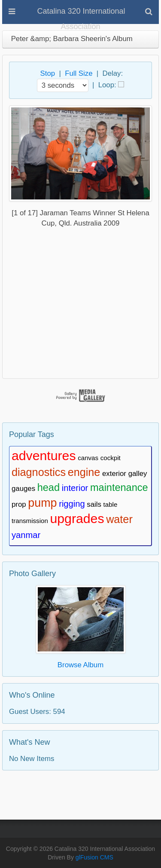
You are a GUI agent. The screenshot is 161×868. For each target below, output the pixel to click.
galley (138, 474)
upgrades (77, 519)
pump (42, 503)
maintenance (119, 488)
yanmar (26, 535)
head (49, 488)
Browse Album (80, 665)
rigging (72, 504)
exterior (114, 474)
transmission (30, 521)
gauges (23, 489)
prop (19, 504)
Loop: (107, 85)
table (111, 504)
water (119, 519)
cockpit (111, 458)
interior (75, 488)
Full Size (79, 73)
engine (84, 472)
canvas (88, 458)
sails (94, 504)
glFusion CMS (94, 857)
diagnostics (39, 472)
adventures (44, 456)
